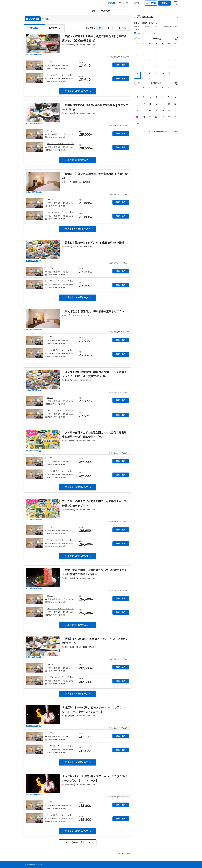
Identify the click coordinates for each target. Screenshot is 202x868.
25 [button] (175, 67)
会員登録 (151, 3)
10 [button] (169, 54)
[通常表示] (100, 28)
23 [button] (163, 67)
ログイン (164, 3)
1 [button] (156, 47)
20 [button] (144, 67)
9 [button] (163, 54)
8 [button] (156, 54)
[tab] (54, 28)
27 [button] (144, 73)
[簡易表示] (108, 28)
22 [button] (156, 67)
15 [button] (156, 60)
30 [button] (163, 73)
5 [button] (137, 54)
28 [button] (150, 73)
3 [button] (169, 47)
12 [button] (137, 60)
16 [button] (163, 60)
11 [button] (175, 54)
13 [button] (144, 60)
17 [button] (169, 60)
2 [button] (163, 47)
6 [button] (144, 54)
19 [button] (137, 67)
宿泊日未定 (141, 33)
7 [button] (150, 54)
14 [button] (150, 60)
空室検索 (111, 3)
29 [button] (156, 73)
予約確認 (136, 3)
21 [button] (150, 67)
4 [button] (175, 47)
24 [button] (169, 67)
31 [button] (169, 73)
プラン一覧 (124, 3)
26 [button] (137, 74)
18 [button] (175, 60)
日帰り (152, 33)
